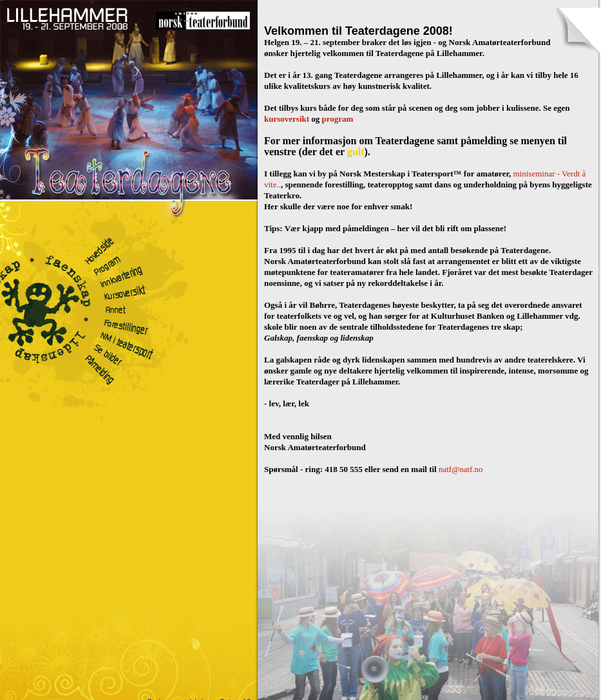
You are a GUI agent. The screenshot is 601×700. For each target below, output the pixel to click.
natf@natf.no (461, 469)
